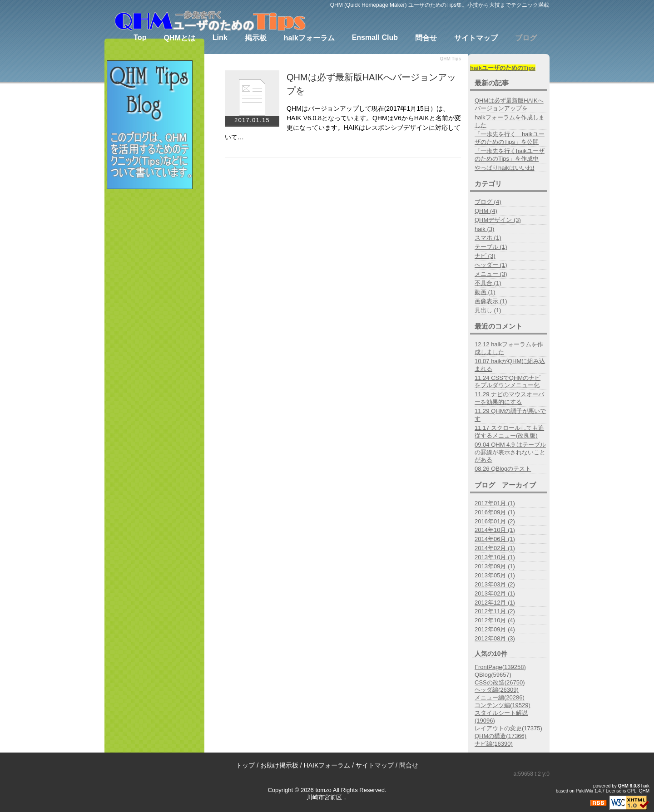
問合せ (426, 38)
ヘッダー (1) (491, 265)
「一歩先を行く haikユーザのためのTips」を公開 (510, 138)
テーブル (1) (491, 247)
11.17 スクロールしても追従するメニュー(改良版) (509, 432)
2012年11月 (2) (495, 611)
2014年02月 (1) (495, 548)
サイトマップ (476, 38)
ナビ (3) (485, 256)
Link (220, 37)
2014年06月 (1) (495, 539)
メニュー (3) (491, 274)
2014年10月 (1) (495, 530)
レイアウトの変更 (508, 728)
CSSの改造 (500, 682)
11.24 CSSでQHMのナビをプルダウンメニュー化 (508, 382)
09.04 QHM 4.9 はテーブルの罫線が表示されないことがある (510, 452)
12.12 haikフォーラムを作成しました (509, 348)
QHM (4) (486, 211)
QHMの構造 (500, 736)
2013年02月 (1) (495, 593)
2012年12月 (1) (495, 603)
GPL (632, 791)
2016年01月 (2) (495, 521)
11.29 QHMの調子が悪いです (510, 415)
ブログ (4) (488, 202)
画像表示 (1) (491, 301)
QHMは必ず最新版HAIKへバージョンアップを (509, 104)
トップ (245, 765)
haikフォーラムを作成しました (510, 121)
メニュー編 (500, 697)
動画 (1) (485, 292)
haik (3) (484, 229)
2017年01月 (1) (495, 503)
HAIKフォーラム (327, 765)
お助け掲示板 (279, 765)
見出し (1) (488, 310)
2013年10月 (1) (495, 557)
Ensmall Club (375, 37)
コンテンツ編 (503, 705)
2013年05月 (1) (495, 575)
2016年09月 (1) (495, 512)
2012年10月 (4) (495, 620)
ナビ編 (494, 744)
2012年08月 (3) (495, 638)
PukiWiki (585, 791)
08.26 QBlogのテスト (503, 469)
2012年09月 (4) (495, 629)
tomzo (323, 790)
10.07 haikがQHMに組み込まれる (510, 365)
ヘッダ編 (497, 690)
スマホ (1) (488, 238)
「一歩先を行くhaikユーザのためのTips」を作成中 (510, 155)
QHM (623, 786)
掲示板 (256, 38)
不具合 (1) (488, 283)
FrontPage (500, 667)
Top (140, 37)
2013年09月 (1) (495, 566)
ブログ (526, 38)
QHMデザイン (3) (498, 220)
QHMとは (179, 38)
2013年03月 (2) (495, 584)
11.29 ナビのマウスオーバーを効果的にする (509, 398)
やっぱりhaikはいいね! (504, 168)
